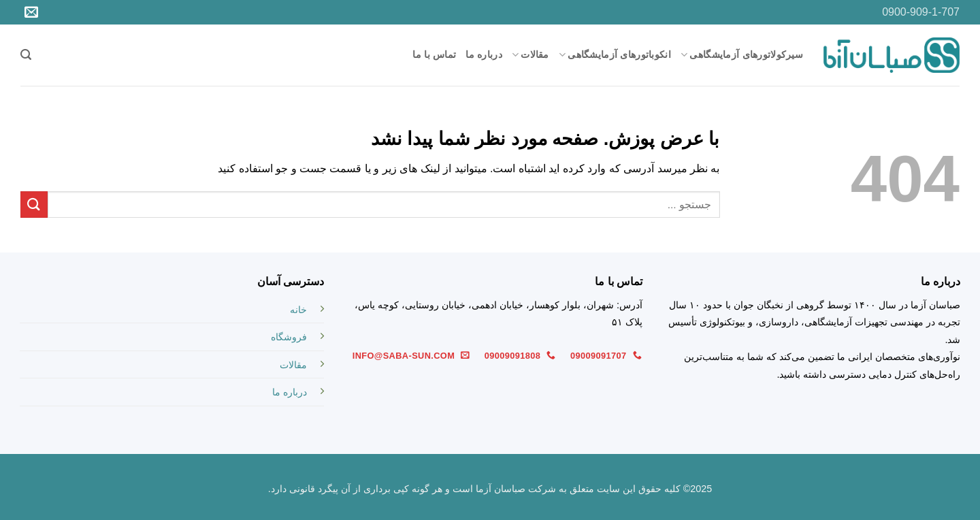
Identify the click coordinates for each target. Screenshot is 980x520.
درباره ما (484, 54)
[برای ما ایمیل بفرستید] (31, 13)
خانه (298, 310)
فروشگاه (289, 337)
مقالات (530, 55)
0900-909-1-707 (921, 12)
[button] (26, 55)
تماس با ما (434, 54)
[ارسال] (34, 205)
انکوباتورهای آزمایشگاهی (615, 55)
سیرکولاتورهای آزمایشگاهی (742, 55)
